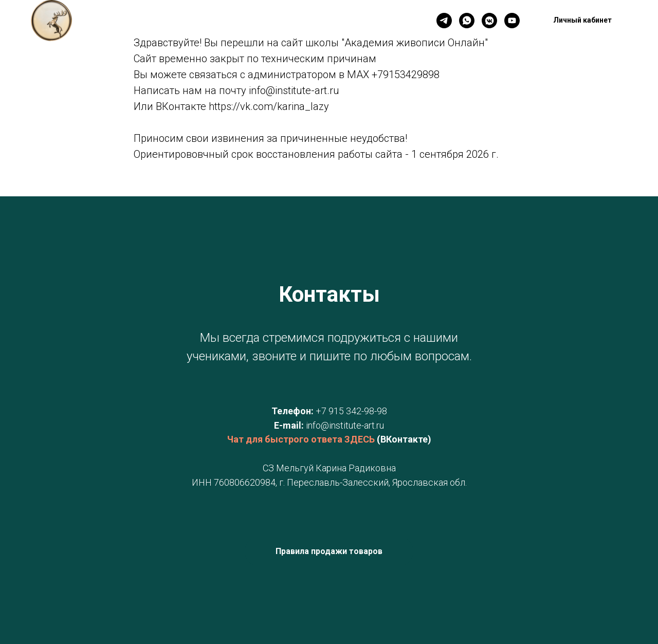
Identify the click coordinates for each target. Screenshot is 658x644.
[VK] (489, 21)
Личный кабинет (330, 21)
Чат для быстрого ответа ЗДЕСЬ (301, 439)
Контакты (213, 21)
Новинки (265, 21)
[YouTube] (512, 21)
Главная (162, 21)
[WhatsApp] (467, 21)
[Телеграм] (444, 21)
